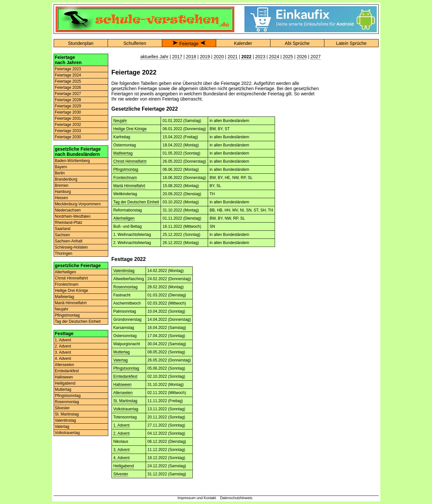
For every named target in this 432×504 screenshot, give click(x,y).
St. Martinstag (67, 414)
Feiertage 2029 (68, 106)
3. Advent (63, 352)
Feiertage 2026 (68, 88)
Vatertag (62, 427)
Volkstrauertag (67, 433)
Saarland (63, 229)
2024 (274, 57)
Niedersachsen (68, 210)
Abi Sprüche (297, 43)
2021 (233, 57)
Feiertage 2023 (68, 69)
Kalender (243, 43)
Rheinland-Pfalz (69, 223)
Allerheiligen (65, 272)
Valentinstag (65, 420)
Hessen (62, 198)
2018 (191, 57)
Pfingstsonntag (68, 396)
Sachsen (63, 235)
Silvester (62, 408)
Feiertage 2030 (68, 112)
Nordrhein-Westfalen (73, 216)
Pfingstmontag (67, 315)
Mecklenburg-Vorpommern (78, 204)
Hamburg (63, 192)
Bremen (62, 185)
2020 (219, 57)
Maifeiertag (65, 297)
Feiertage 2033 (68, 131)
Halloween (64, 377)
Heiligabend (65, 383)
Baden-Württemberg (72, 161)
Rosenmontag (67, 402)
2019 (205, 57)
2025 (288, 57)
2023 (260, 57)
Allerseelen (65, 365)
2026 (302, 57)
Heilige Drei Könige (72, 291)
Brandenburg (66, 179)
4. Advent (63, 359)
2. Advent (63, 346)
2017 (177, 57)
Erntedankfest (67, 371)
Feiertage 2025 (68, 81)
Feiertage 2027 (68, 94)
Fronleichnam (67, 284)
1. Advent (63, 340)
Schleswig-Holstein (71, 247)
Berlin (60, 173)
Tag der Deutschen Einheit (78, 321)
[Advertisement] (351, 151)
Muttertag (63, 389)
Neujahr (62, 309)
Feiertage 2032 (68, 125)
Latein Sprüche (351, 43)
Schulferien (135, 43)
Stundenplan (81, 43)
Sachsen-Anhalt (69, 241)
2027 (315, 57)
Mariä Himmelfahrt (71, 303)
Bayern (61, 167)
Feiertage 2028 (68, 100)
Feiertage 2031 (68, 118)
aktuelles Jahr (154, 57)
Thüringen (64, 253)
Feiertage (189, 44)
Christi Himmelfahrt (72, 278)
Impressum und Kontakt (197, 498)
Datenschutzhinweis (236, 498)
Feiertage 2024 (68, 75)
